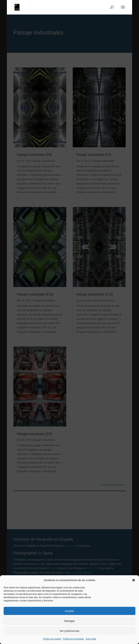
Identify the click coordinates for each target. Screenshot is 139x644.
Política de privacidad (73, 639)
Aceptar (69, 611)
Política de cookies (52, 639)
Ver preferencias (69, 631)
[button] (134, 580)
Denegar (69, 621)
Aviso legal (91, 639)
